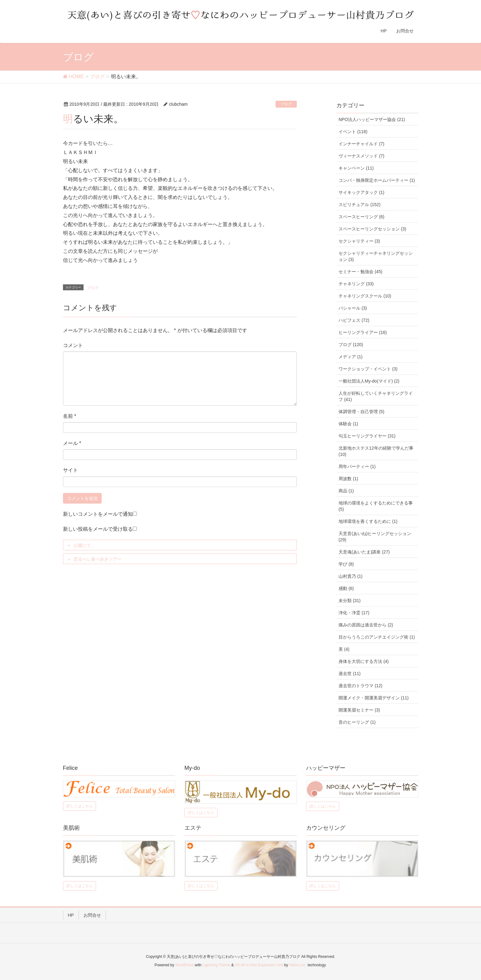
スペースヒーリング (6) (361, 217)
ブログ (286, 104)
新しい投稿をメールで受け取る (98, 529)
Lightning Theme (216, 965)
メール (72, 443)
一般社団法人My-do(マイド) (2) (369, 381)
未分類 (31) (350, 601)
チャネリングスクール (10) (365, 296)
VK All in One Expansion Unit (259, 965)
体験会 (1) (348, 424)
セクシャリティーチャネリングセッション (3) (376, 256)
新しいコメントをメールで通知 (98, 514)
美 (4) (344, 649)
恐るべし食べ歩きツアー (98, 559)
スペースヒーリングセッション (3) (372, 229)
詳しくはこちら (79, 806)
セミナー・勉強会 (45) (361, 272)
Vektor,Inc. (298, 965)
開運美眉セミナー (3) (359, 710)
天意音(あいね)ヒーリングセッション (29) (375, 537)
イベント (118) (353, 132)
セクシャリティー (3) (359, 241)
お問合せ (92, 915)
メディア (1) (351, 357)
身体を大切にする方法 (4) (364, 661)
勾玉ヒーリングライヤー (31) (367, 436)
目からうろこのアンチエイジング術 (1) (377, 637)
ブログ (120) (351, 345)
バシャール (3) (353, 308)
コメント (73, 345)
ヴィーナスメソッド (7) (361, 156)
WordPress (184, 965)
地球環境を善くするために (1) (368, 521)
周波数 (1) (348, 479)
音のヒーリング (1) (357, 722)
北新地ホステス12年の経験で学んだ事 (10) (376, 451)
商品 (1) (346, 491)
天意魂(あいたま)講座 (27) (364, 552)
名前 (70, 416)
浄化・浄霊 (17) (354, 613)
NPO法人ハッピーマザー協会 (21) (372, 119)
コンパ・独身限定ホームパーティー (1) (377, 180)
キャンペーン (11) (356, 168)
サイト (70, 470)
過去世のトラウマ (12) (361, 686)
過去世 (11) (350, 673)
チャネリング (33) (356, 284)
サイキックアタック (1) (361, 192)
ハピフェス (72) (354, 320)
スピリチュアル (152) (360, 205)
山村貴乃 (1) (351, 576)
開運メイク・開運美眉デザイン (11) (374, 698)
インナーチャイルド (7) (361, 144)
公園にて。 (84, 545)
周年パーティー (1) (357, 466)
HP (71, 915)
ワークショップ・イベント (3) (368, 369)
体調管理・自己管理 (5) (361, 412)
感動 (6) (346, 588)
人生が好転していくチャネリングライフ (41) (376, 396)
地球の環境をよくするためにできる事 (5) (376, 506)
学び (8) (346, 564)
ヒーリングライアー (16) (363, 332)
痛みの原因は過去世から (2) (366, 625)
